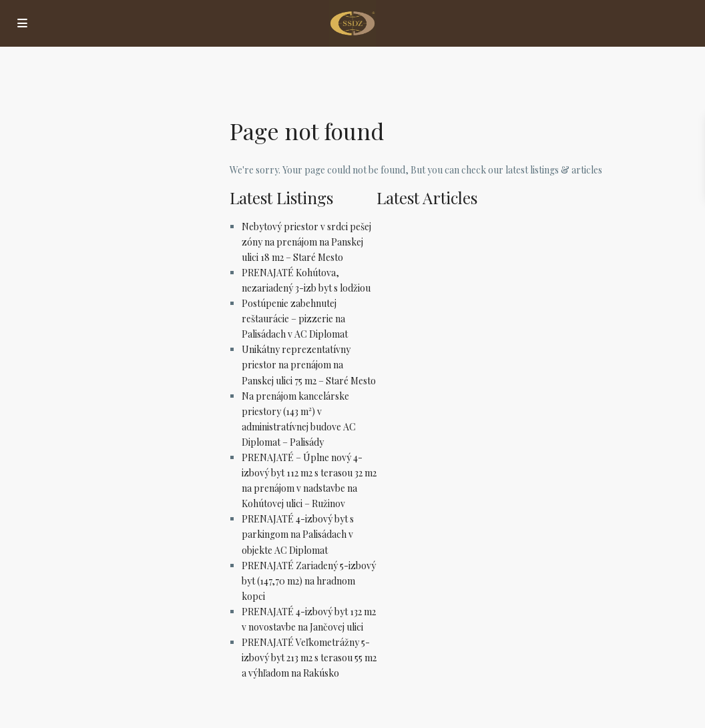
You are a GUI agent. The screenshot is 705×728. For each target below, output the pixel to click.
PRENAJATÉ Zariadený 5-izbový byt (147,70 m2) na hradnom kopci (309, 581)
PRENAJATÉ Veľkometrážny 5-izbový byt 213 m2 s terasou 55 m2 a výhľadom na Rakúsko (309, 658)
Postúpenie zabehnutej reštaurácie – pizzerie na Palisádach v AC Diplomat (295, 319)
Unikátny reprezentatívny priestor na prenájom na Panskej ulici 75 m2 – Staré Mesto (309, 365)
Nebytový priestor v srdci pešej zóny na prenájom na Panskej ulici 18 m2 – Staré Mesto (306, 242)
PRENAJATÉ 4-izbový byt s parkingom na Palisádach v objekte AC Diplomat (298, 534)
